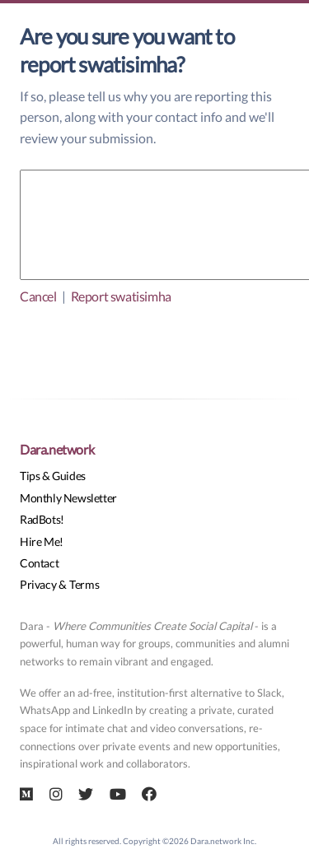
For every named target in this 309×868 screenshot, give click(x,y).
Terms (84, 584)
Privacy (38, 584)
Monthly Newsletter (68, 498)
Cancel (38, 296)
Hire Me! (42, 541)
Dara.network (57, 449)
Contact (39, 563)
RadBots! (42, 519)
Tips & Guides (53, 476)
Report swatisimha (121, 296)
